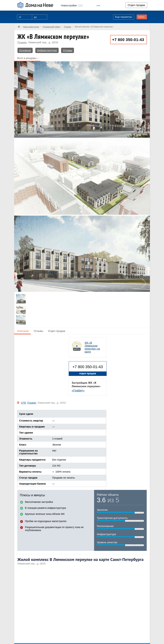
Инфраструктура (47, 50)
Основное (25, 50)
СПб (23, 403)
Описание (23, 331)
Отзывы (68, 50)
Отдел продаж (136, 5)
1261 (72, 5)
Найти (141, 17)
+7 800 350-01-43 (128, 40)
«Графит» (78, 390)
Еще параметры (124, 17)
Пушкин (22, 42)
